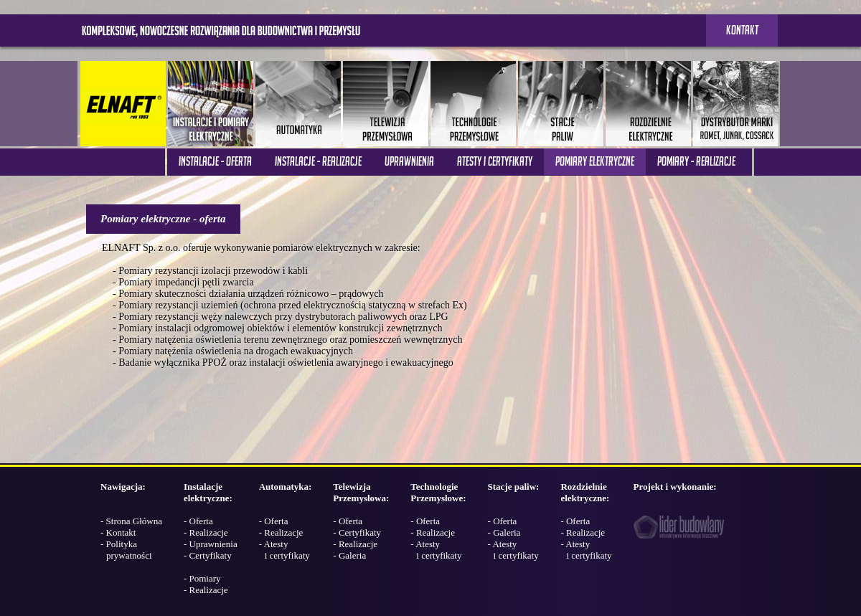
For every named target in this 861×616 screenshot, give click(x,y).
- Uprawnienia (211, 544)
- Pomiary (202, 578)
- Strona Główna (131, 521)
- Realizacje (206, 532)
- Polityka (126, 550)
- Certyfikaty (208, 555)
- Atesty (284, 550)
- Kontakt (118, 532)
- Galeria (349, 555)
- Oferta (198, 521)
